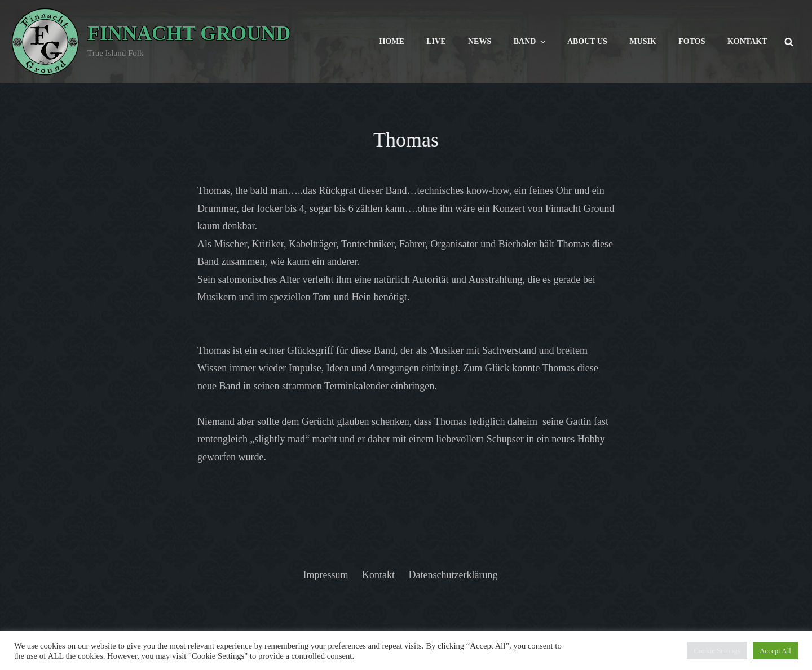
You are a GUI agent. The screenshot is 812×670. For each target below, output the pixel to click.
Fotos (692, 41)
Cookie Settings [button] (717, 651)
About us (587, 41)
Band (531, 42)
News (480, 41)
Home (391, 41)
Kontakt (747, 41)
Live (436, 41)
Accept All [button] (775, 651)
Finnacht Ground (189, 33)
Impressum (326, 575)
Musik (643, 41)
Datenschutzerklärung (453, 575)
